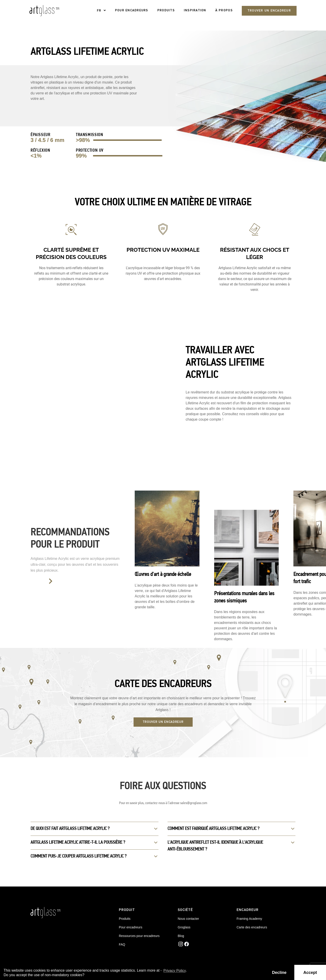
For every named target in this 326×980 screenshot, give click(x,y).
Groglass (184, 927)
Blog (181, 936)
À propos (224, 11)
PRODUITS (166, 11)
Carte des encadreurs (252, 927)
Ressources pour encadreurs (139, 936)
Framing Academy (249, 919)
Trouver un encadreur (269, 11)
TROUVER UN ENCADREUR (163, 722)
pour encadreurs (132, 11)
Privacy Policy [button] (175, 971)
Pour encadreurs (131, 927)
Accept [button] (310, 973)
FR (99, 11)
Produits (125, 919)
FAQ (122, 944)
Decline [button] (279, 973)
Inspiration (195, 11)
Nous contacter (188, 919)
